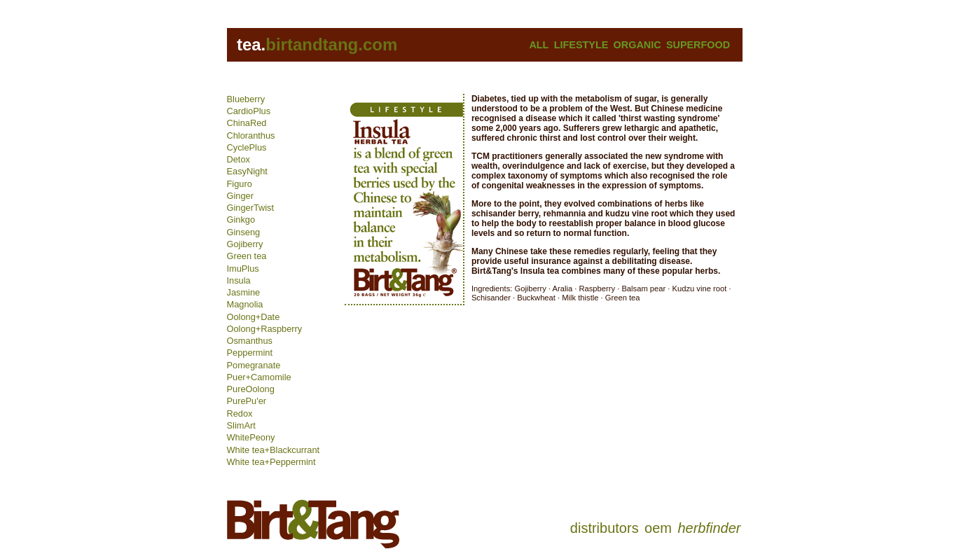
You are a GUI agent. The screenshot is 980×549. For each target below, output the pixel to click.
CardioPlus (249, 111)
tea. (251, 44)
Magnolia (245, 304)
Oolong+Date (254, 317)
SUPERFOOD (698, 45)
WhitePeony (251, 437)
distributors (605, 528)
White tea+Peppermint (271, 462)
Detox (239, 159)
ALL (539, 45)
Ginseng (244, 232)
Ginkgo (241, 220)
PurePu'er (247, 401)
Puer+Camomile (259, 377)
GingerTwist (251, 208)
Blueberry (246, 99)
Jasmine (244, 292)
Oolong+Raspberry (265, 329)
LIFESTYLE (581, 45)
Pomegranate (254, 365)
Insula (239, 280)
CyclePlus (247, 147)
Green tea (247, 256)
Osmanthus (250, 341)
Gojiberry (245, 244)
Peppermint (250, 353)
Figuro (240, 184)
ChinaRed (247, 123)
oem (658, 528)
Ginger (240, 196)
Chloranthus (251, 135)
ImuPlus (243, 269)
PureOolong (251, 389)
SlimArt (241, 425)
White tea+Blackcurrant (274, 450)
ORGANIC (637, 45)
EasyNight (247, 171)
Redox (240, 414)
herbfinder (709, 528)
